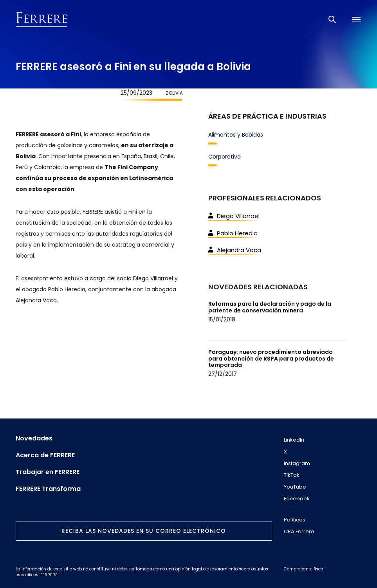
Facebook (297, 499)
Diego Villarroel (234, 216)
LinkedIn (294, 440)
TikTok (292, 475)
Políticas (295, 520)
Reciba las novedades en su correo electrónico (144, 531)
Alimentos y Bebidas (236, 135)
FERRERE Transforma (48, 489)
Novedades (34, 438)
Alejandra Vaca (235, 250)
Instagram (297, 463)
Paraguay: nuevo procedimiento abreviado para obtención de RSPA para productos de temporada (271, 359)
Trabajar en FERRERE (48, 472)
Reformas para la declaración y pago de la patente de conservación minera (270, 307)
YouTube (295, 487)
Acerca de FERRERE (45, 455)
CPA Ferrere (299, 531)
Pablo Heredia (233, 233)
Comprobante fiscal (304, 569)
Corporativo (225, 157)
